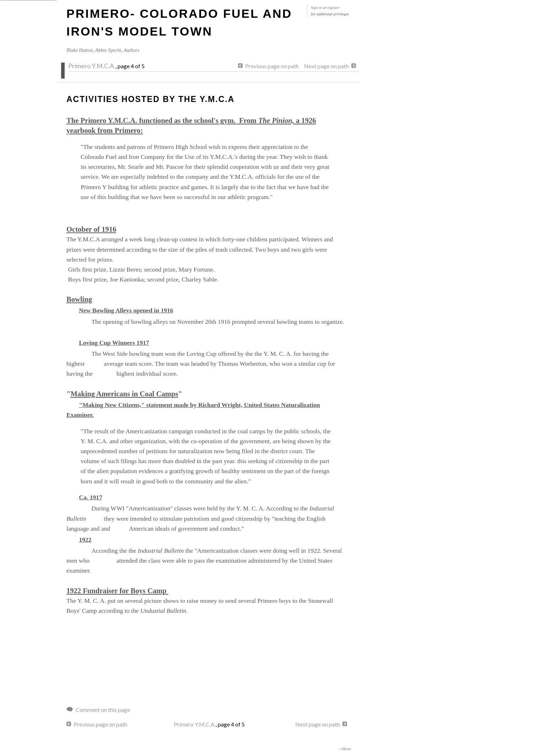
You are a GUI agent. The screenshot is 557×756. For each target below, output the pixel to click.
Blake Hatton (80, 50)
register (334, 7)
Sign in (316, 7)
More (347, 749)
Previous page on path (272, 66)
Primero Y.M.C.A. (92, 66)
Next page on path (326, 66)
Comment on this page (103, 710)
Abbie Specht (108, 50)
